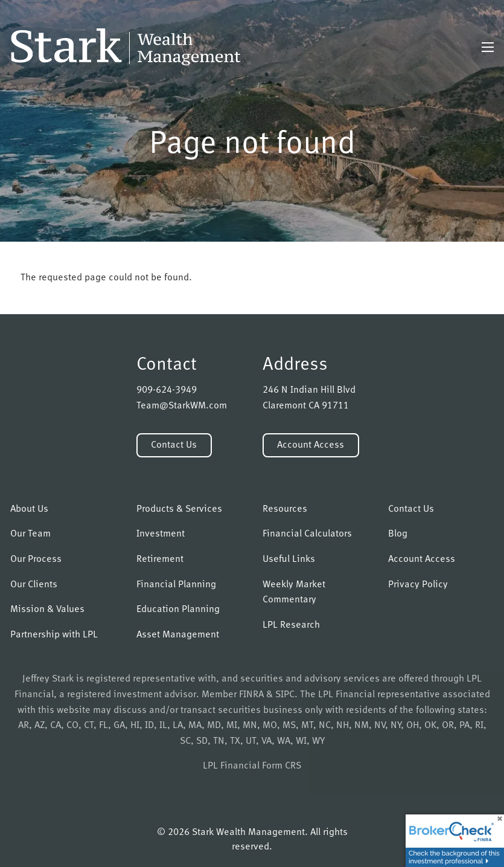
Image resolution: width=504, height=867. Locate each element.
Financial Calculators (307, 534)
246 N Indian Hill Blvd (309, 390)
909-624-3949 (167, 390)
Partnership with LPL (54, 635)
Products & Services (179, 509)
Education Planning (178, 610)
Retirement (160, 559)
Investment (161, 534)
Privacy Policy (418, 585)
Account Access (311, 445)
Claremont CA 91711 (306, 406)
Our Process (36, 559)
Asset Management (178, 635)
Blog (398, 534)
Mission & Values (47, 610)
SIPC (285, 695)
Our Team (30, 534)
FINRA (251, 695)
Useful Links (289, 559)
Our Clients (34, 585)
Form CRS (282, 766)
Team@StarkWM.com (182, 406)
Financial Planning (176, 585)
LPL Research (291, 625)
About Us (29, 509)
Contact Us (174, 445)
